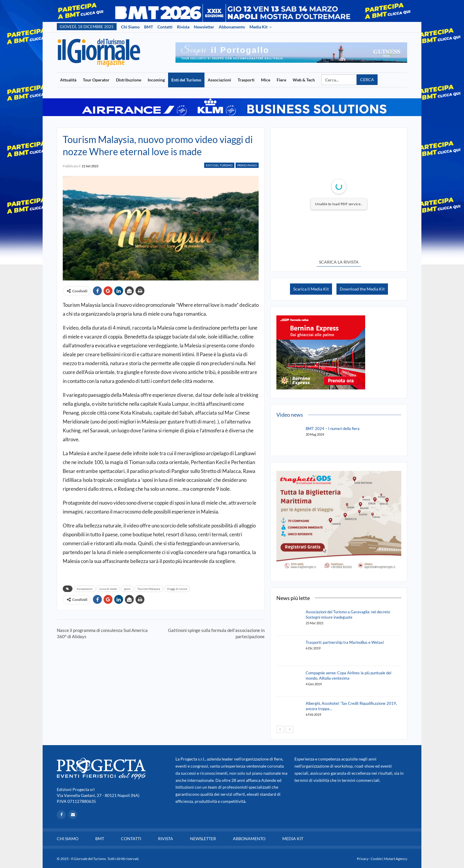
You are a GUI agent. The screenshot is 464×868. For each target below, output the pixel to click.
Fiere (281, 80)
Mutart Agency (396, 859)
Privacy (363, 859)
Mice (266, 80)
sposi (127, 589)
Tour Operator (96, 80)
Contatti (165, 27)
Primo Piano (247, 165)
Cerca (367, 80)
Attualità (68, 80)
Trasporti (246, 80)
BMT (149, 27)
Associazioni (219, 80)
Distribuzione (129, 80)
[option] (291, 53)
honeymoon (85, 589)
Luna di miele (108, 589)
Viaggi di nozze (177, 589)
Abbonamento (232, 27)
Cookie (376, 859)
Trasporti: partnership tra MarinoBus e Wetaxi (345, 642)
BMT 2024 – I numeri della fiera (333, 429)
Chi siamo (130, 27)
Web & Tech (304, 80)
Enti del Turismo (186, 80)
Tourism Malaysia (149, 589)
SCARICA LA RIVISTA (339, 262)
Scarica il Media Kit (311, 289)
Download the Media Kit (362, 289)
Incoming (156, 80)
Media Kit (258, 27)
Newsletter (204, 27)
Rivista (183, 27)
